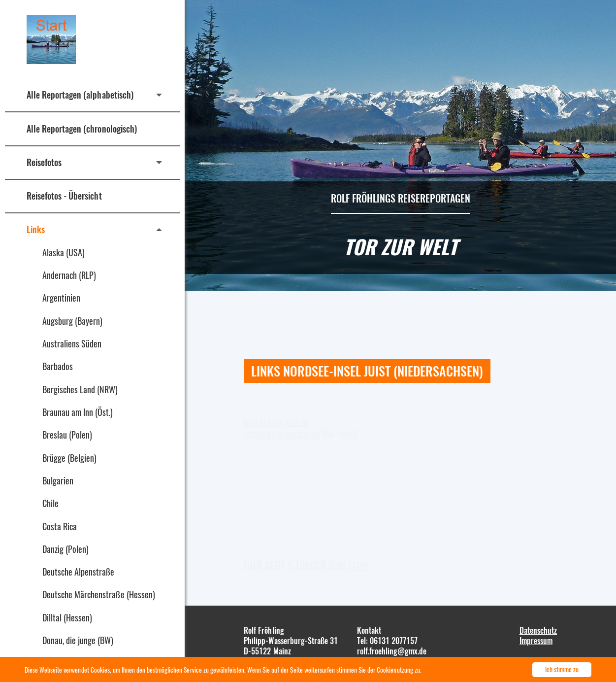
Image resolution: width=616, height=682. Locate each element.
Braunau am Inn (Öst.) (78, 412)
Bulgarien (58, 480)
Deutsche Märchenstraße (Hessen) (99, 594)
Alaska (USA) (64, 252)
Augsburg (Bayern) (72, 321)
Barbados (58, 366)
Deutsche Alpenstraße (78, 572)
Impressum (536, 641)
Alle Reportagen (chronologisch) (82, 129)
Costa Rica (60, 526)
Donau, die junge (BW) (78, 640)
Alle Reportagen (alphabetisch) (80, 95)
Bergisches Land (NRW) (80, 389)
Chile (50, 503)
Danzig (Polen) (65, 549)
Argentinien (61, 298)
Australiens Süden (72, 343)
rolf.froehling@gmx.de (392, 651)
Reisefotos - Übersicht (64, 196)
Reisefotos (44, 162)
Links (36, 229)
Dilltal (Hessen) (67, 617)
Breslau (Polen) (67, 435)
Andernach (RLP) (69, 275)
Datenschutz (538, 630)
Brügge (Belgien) (69, 458)
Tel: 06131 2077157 (387, 641)
